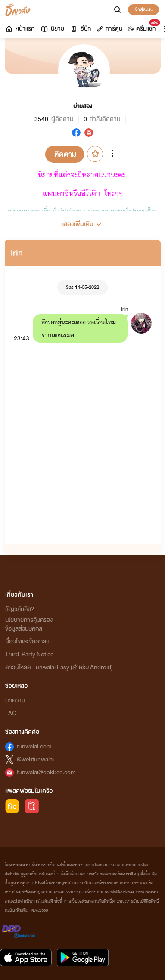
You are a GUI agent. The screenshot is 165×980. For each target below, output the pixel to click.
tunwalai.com (34, 747)
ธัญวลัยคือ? (20, 609)
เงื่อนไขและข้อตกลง (27, 641)
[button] (83, 221)
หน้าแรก (20, 29)
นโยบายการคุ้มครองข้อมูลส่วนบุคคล (29, 624)
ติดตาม (65, 154)
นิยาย (52, 29)
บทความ (15, 700)
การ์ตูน (109, 29)
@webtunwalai (35, 759)
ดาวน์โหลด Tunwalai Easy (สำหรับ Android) (59, 667)
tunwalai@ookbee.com (46, 772)
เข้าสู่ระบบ (143, 9)
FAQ (11, 713)
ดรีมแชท (143, 27)
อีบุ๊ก (80, 29)
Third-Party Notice (29, 654)
